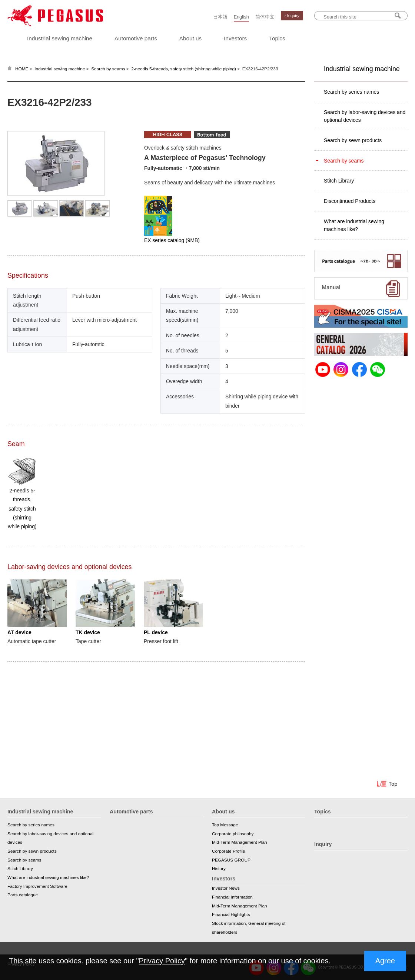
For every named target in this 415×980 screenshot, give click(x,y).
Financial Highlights (231, 914)
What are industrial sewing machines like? (354, 225)
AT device (19, 632)
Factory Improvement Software (37, 886)
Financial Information (232, 897)
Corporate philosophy (233, 834)
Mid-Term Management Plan (240, 842)
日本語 (220, 17)
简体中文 (265, 17)
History (219, 869)
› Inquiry (292, 16)
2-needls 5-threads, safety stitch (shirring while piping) (184, 69)
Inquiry (323, 844)
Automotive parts (136, 38)
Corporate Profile (228, 851)
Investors (235, 38)
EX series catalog (172, 240)
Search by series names (351, 92)
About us (190, 38)
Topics (277, 38)
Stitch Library (339, 181)
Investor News (226, 888)
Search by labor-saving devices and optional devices (365, 116)
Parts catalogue (23, 895)
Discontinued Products (350, 201)
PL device (156, 632)
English (241, 17)
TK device (88, 632)
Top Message (225, 825)
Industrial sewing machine (60, 38)
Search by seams (108, 69)
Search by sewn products (353, 140)
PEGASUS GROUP (231, 860)
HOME (22, 69)
